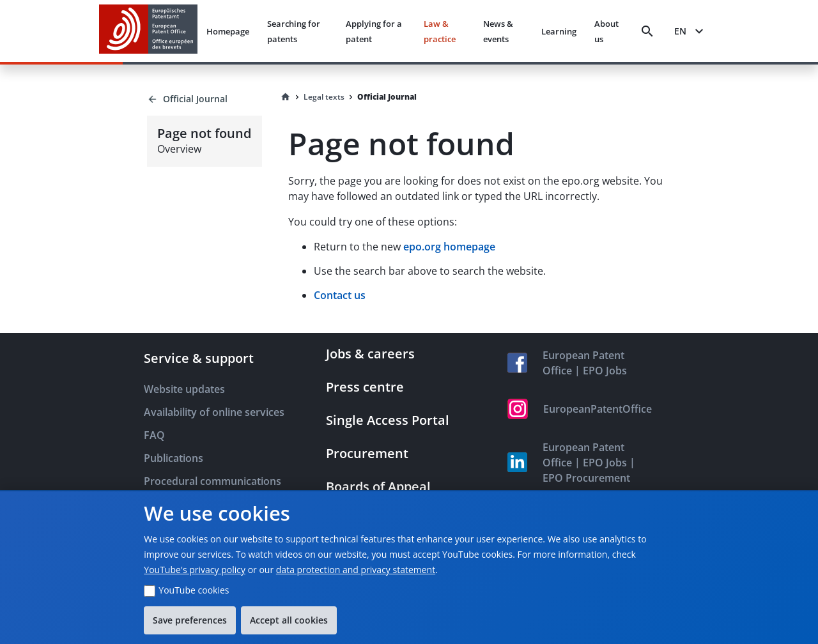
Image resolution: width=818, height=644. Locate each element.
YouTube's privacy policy (195, 570)
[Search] (647, 31)
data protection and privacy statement (356, 570)
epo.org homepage (449, 247)
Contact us (340, 295)
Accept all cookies (289, 620)
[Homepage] (286, 97)
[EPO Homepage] (148, 31)
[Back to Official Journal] (204, 99)
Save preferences (190, 620)
